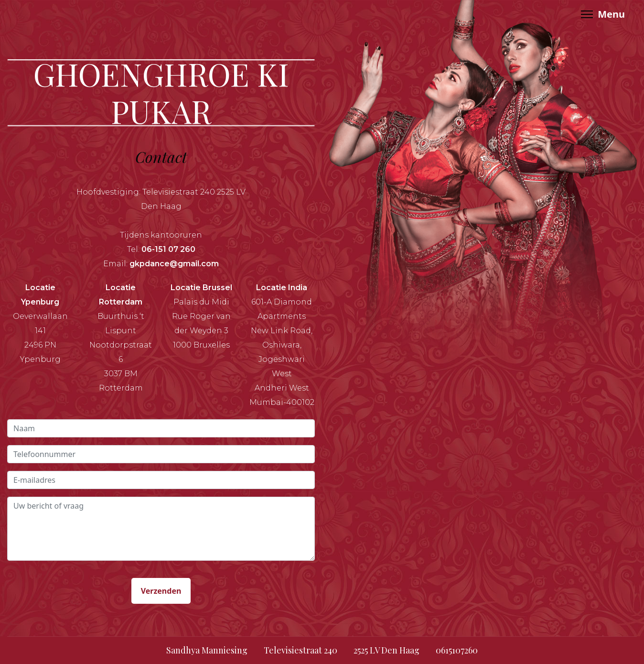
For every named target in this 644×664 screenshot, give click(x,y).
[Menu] (603, 14)
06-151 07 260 (168, 249)
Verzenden (161, 591)
